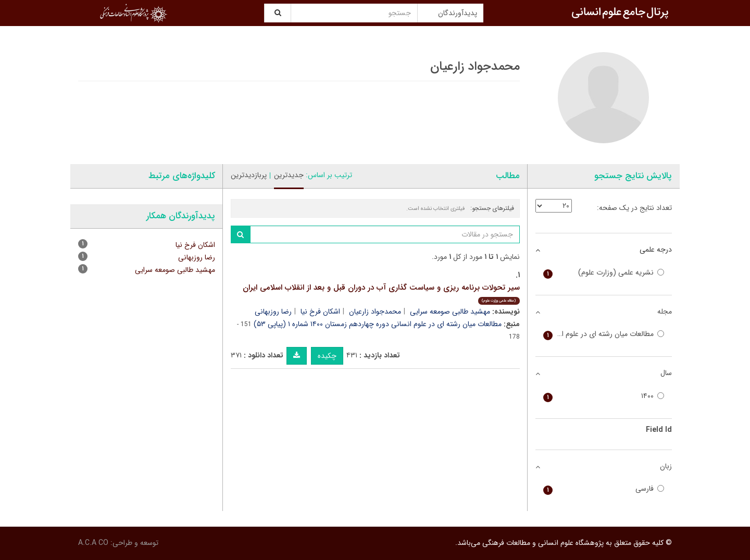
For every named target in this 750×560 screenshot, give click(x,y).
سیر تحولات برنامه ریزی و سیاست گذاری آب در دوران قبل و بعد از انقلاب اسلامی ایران (381, 293)
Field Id (659, 430)
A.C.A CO (93, 543)
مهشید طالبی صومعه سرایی (450, 312)
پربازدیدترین (249, 175)
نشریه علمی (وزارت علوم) (604, 273)
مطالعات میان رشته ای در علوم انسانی (604, 334)
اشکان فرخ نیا (320, 312)
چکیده (327, 356)
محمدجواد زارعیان (375, 312)
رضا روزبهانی (273, 312)
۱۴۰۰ (604, 396)
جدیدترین (289, 175)
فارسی (604, 489)
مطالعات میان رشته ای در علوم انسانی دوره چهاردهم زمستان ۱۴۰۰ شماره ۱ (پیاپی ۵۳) (378, 324)
